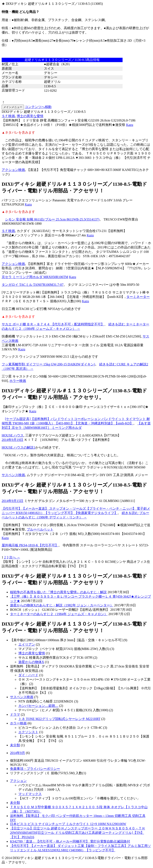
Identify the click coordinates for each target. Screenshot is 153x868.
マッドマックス (30, 794)
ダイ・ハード (28, 675)
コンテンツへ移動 (38, 107)
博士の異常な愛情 (30, 116)
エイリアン (27, 644)
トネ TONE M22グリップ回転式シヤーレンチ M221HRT (59, 719)
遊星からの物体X (31, 662)
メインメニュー (13, 107)
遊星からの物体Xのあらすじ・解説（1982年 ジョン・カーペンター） (62, 605)
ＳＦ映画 (8, 116)
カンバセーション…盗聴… (38, 706)
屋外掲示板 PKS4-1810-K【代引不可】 (30, 545)
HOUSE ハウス (13, 435)
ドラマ (15, 714)
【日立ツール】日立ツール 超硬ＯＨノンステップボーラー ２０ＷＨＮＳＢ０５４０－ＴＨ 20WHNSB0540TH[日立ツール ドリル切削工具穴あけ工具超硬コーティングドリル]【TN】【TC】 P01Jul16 (78, 833)
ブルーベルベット (40, 529)
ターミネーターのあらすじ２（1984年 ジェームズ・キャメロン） (59, 614)
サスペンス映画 (13, 475)
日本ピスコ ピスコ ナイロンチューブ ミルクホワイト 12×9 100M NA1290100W (68, 824)
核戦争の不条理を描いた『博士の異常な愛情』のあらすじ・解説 (58, 592)
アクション (18, 781)
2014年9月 (18, 753)
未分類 (15, 745)
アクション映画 (13, 170)
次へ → (15, 557)
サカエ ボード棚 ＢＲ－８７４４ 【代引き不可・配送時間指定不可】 (53, 324)
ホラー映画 (18, 381)
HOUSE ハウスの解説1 (18, 447)
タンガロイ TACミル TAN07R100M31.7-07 (33, 285)
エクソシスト (28, 732)
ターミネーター (138, 297)
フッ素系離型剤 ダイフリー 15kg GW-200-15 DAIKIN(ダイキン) (48, 364)
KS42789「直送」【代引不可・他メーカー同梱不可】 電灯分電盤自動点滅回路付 (70, 841)
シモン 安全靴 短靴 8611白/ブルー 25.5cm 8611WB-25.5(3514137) (52, 219)
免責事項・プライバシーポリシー (35, 769)
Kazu (130, 125)
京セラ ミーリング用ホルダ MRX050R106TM (35, 277)
